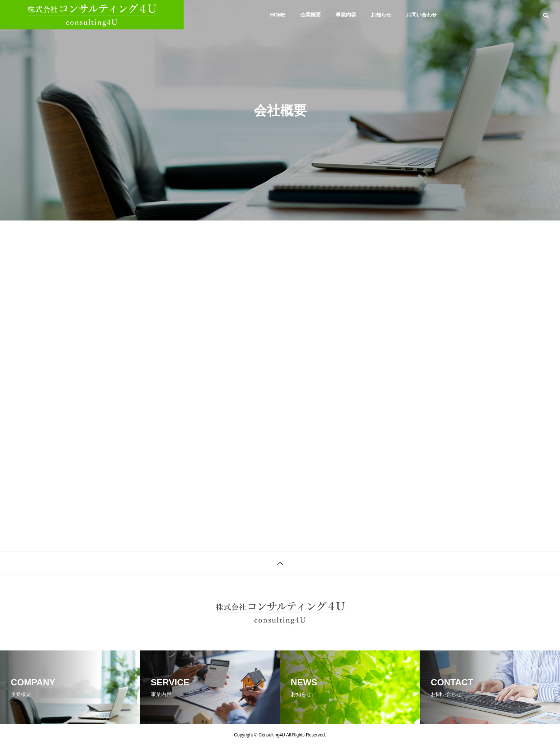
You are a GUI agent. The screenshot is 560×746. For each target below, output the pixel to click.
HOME (278, 15)
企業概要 (311, 15)
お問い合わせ (422, 15)
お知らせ (381, 15)
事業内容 (346, 15)
